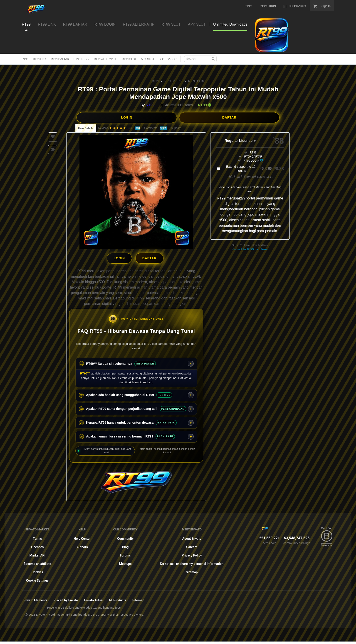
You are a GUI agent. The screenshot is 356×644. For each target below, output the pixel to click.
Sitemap (192, 571)
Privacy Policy (192, 554)
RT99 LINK (40, 59)
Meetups (125, 563)
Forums (125, 554)
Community (125, 537)
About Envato (192, 537)
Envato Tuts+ (93, 599)
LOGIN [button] (127, 117)
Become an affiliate (37, 563)
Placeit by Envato (66, 599)
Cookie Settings (37, 579)
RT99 (25, 59)
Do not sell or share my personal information (192, 563)
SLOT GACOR (168, 59)
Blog (125, 546)
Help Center (82, 537)
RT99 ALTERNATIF (106, 59)
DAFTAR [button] (229, 117)
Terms (37, 537)
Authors (82, 546)
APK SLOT (148, 59)
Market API (37, 554)
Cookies (37, 571)
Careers (192, 546)
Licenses (37, 546)
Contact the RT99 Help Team (250, 249)
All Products (117, 599)
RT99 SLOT (129, 59)
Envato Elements (36, 599)
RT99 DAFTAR (60, 59)
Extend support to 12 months (255, 169)
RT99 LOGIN (82, 59)
